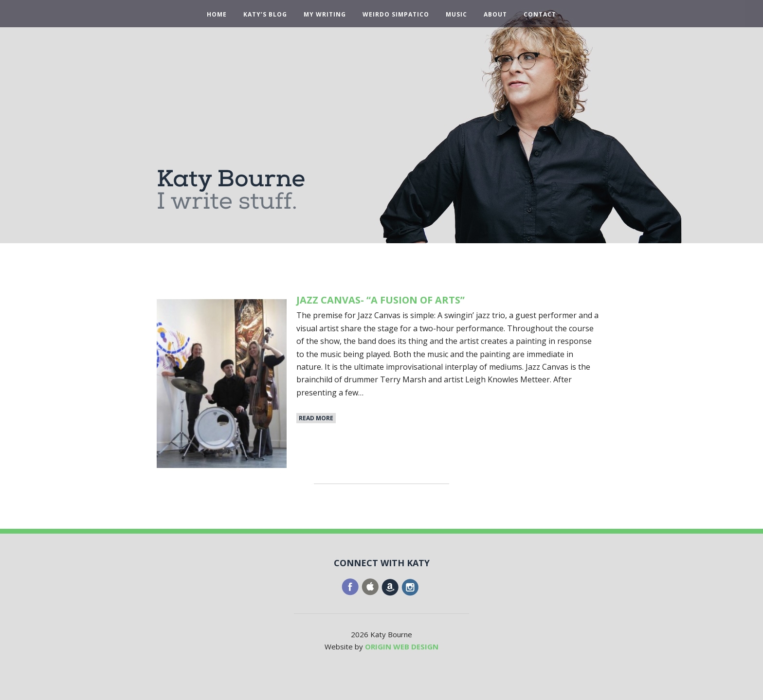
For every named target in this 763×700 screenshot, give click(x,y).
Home (217, 15)
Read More (316, 418)
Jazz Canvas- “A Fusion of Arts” (381, 300)
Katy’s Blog (265, 15)
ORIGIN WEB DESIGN (402, 646)
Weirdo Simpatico (396, 15)
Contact (540, 15)
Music (456, 15)
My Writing (325, 15)
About (495, 15)
